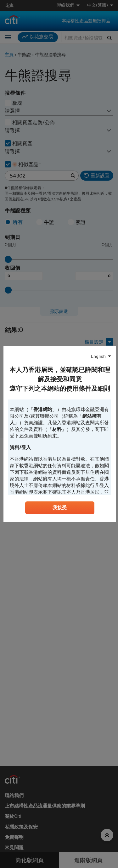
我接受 (60, 508)
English (98, 357)
